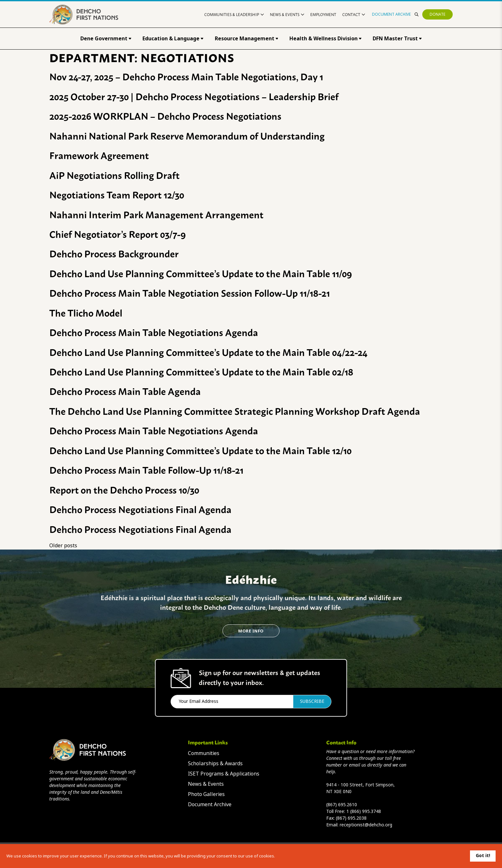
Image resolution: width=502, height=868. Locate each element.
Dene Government (106, 39)
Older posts (63, 546)
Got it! (483, 856)
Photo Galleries (206, 794)
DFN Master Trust (397, 39)
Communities (204, 753)
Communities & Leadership (234, 14)
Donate (437, 14)
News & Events (287, 14)
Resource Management (247, 39)
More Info (251, 631)
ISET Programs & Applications (224, 774)
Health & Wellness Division (325, 39)
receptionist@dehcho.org (366, 825)
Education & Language (173, 39)
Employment (323, 14)
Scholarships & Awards (215, 764)
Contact (354, 14)
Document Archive (391, 14)
